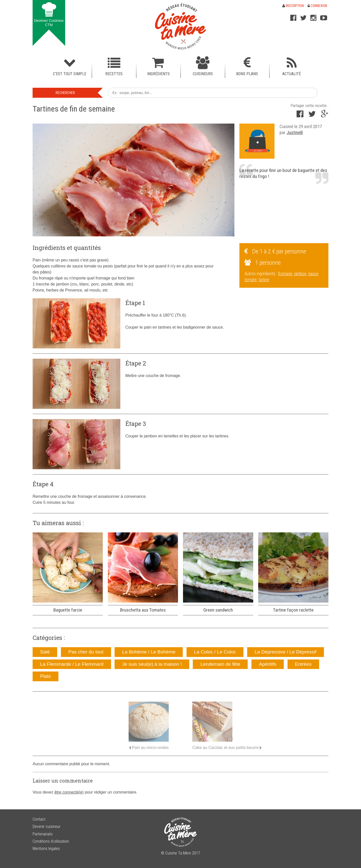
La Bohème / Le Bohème (149, 652)
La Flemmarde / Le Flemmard (72, 664)
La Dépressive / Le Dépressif (286, 652)
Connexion (317, 6)
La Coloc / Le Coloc (215, 652)
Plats (46, 676)
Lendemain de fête (220, 664)
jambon (300, 274)
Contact (39, 819)
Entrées (303, 664)
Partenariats (43, 834)
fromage (285, 274)
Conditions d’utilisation (51, 841)
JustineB (295, 132)
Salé (45, 652)
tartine (264, 280)
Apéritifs (268, 664)
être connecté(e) (69, 792)
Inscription (293, 6)
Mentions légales (46, 849)
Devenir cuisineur (47, 827)
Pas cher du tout (86, 652)
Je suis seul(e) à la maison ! (152, 664)
